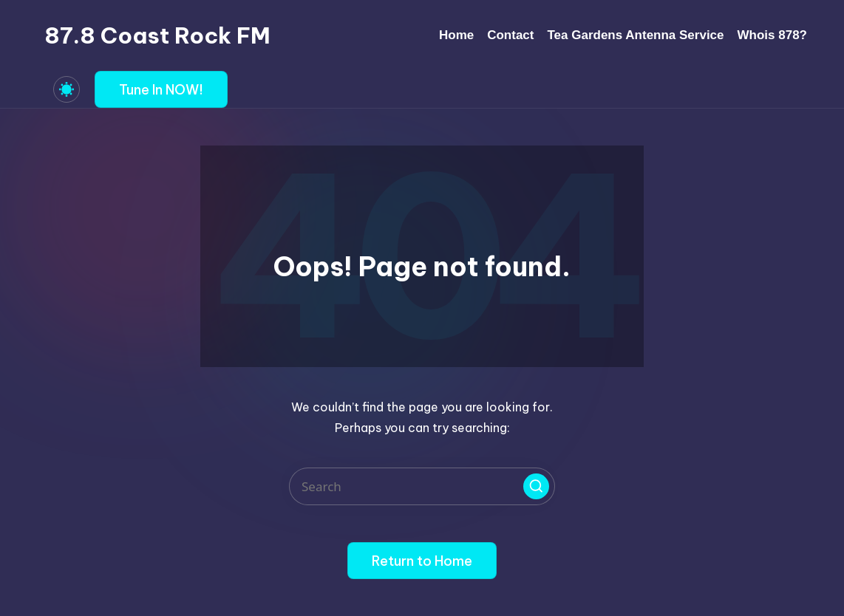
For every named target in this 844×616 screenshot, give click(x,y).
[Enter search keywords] (422, 486)
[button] (161, 89)
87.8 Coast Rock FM (157, 35)
